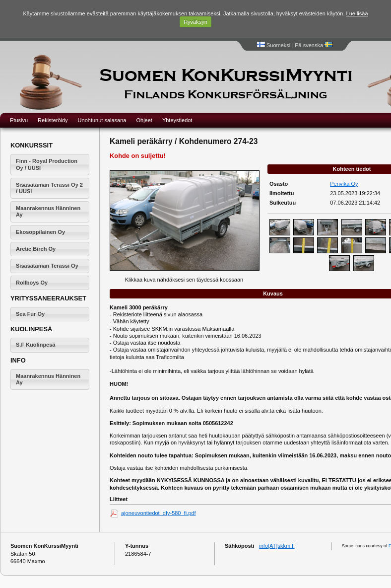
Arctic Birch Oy (36, 249)
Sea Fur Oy (30, 314)
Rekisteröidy (53, 120)
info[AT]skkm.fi (277, 546)
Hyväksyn (195, 22)
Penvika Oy (344, 184)
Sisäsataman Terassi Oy (47, 266)
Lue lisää (357, 13)
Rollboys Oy (32, 283)
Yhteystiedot (177, 120)
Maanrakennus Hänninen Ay (48, 211)
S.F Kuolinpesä (35, 345)
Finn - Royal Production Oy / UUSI (47, 164)
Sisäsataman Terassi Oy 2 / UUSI (49, 188)
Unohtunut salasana (102, 120)
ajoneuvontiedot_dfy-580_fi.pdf (158, 513)
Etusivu (19, 120)
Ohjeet (144, 120)
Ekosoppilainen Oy (40, 232)
